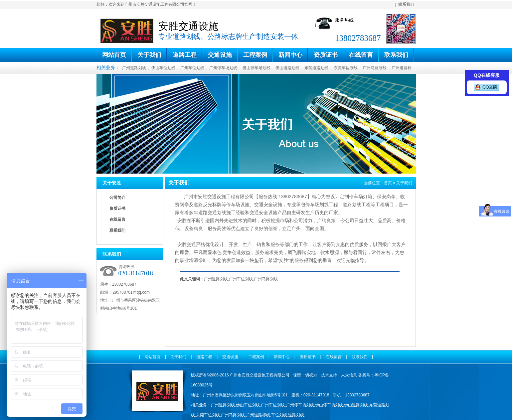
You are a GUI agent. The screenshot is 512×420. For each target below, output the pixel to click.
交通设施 (220, 55)
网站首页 (114, 55)
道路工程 (185, 55)
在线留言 (361, 55)
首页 (388, 183)
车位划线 (279, 415)
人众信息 (349, 375)
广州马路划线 (375, 68)
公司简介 (117, 198)
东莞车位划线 (346, 68)
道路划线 (352, 205)
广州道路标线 (258, 415)
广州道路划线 (134, 68)
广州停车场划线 (223, 68)
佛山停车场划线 (256, 68)
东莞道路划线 (316, 68)
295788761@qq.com (131, 292)
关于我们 (149, 55)
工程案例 (255, 55)
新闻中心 (290, 55)
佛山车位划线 (163, 68)
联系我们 (406, 4)
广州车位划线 (192, 68)
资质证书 (326, 55)
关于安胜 (112, 183)
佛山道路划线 (287, 68)
